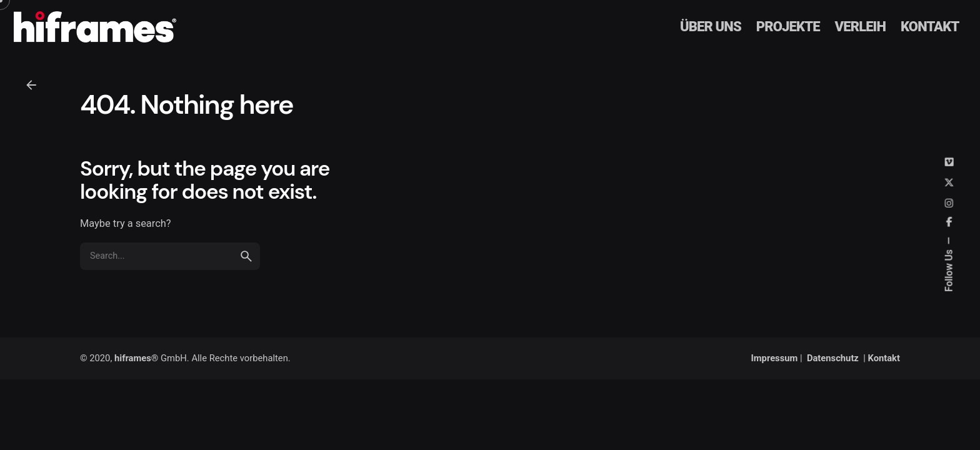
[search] (246, 274)
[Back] (31, 85)
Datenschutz (833, 358)
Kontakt (884, 358)
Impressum (775, 358)
